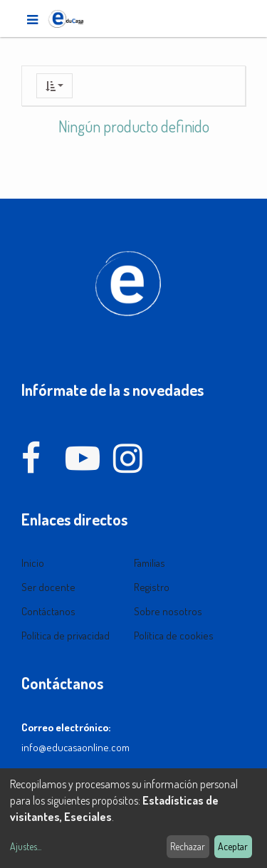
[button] (54, 86)
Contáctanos (48, 611)
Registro (152, 587)
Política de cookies (174, 636)
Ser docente (48, 587)
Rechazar (188, 846)
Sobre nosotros (168, 611)
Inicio (33, 563)
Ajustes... (26, 846)
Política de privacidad (66, 636)
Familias (150, 563)
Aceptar (233, 846)
